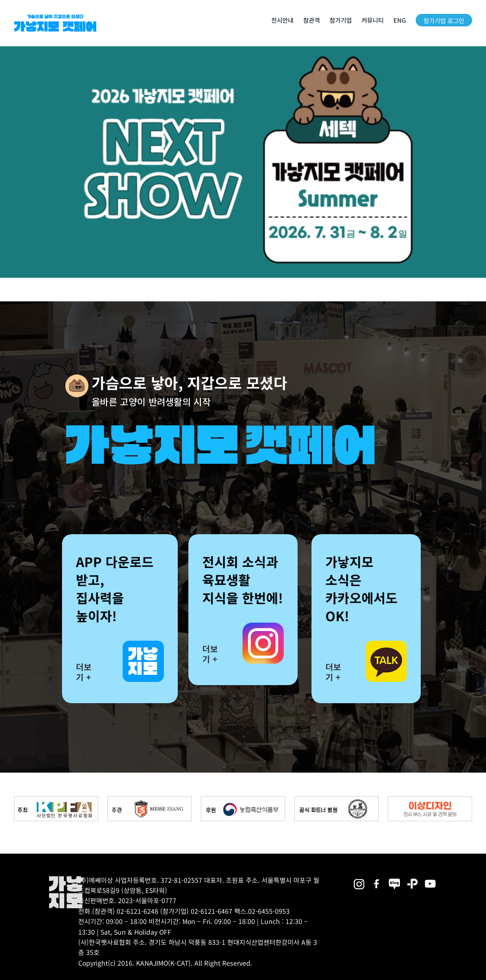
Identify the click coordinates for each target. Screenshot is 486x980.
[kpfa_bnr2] (56, 800)
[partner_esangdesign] (430, 800)
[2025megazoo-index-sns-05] (395, 879)
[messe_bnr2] (150, 800)
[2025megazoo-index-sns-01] (377, 879)
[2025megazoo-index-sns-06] (413, 879)
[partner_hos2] (336, 800)
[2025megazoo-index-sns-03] (430, 879)
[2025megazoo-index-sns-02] (359, 879)
